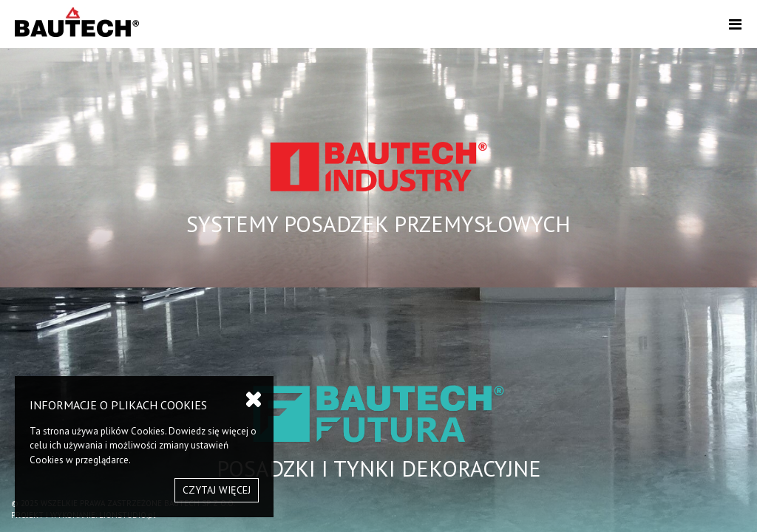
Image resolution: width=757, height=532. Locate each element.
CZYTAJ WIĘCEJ (217, 490)
